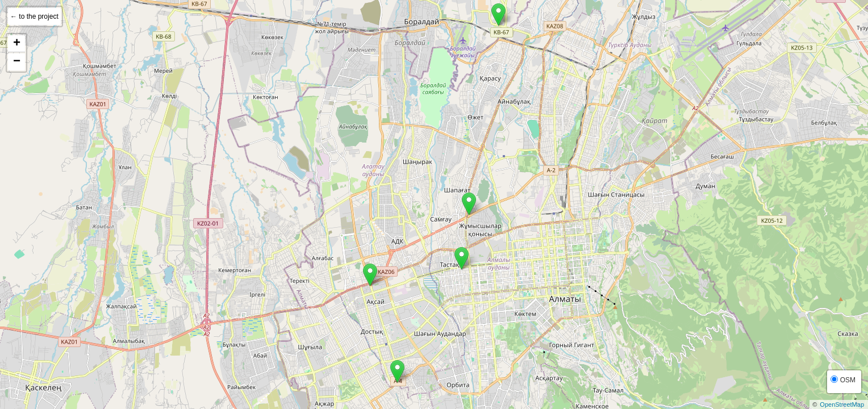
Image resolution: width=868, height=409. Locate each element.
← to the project (34, 16)
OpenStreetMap (842, 404)
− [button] (17, 62)
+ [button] (17, 44)
